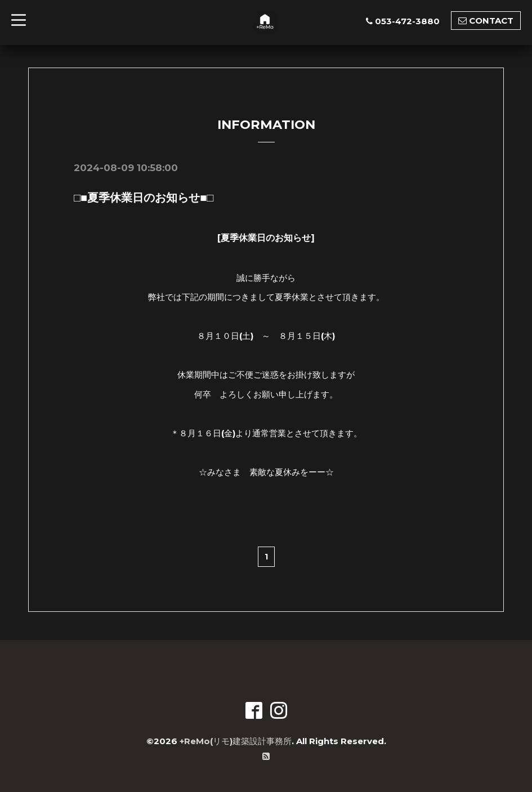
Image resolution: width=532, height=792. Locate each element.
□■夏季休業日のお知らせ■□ (144, 198)
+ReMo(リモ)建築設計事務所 (236, 741)
